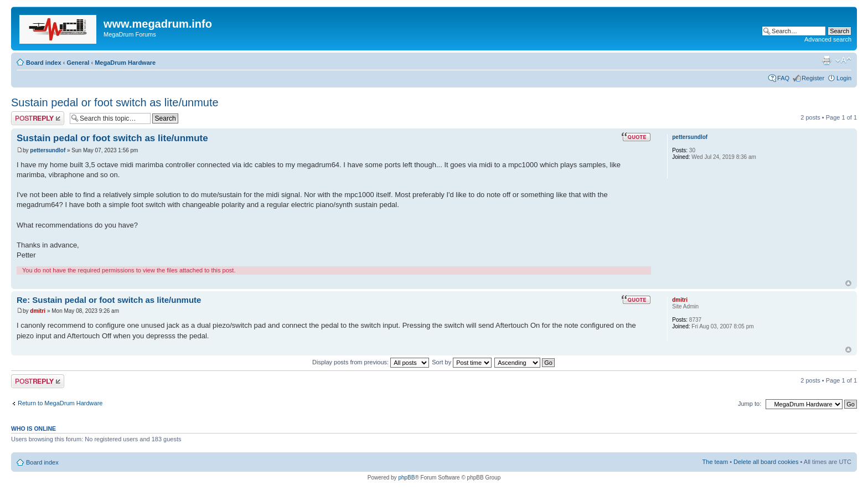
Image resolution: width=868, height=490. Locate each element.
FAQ (783, 78)
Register (813, 78)
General (78, 63)
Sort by (462, 362)
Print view (826, 60)
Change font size (843, 60)
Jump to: (750, 404)
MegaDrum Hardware (125, 63)
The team (715, 462)
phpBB (406, 478)
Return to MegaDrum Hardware (60, 403)
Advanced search (828, 39)
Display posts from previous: (371, 362)
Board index (44, 63)
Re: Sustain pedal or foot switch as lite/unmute (109, 300)
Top (848, 283)
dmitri (38, 311)
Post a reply (38, 118)
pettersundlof (48, 150)
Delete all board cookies (766, 462)
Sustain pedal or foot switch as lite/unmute (115, 102)
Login (844, 78)
